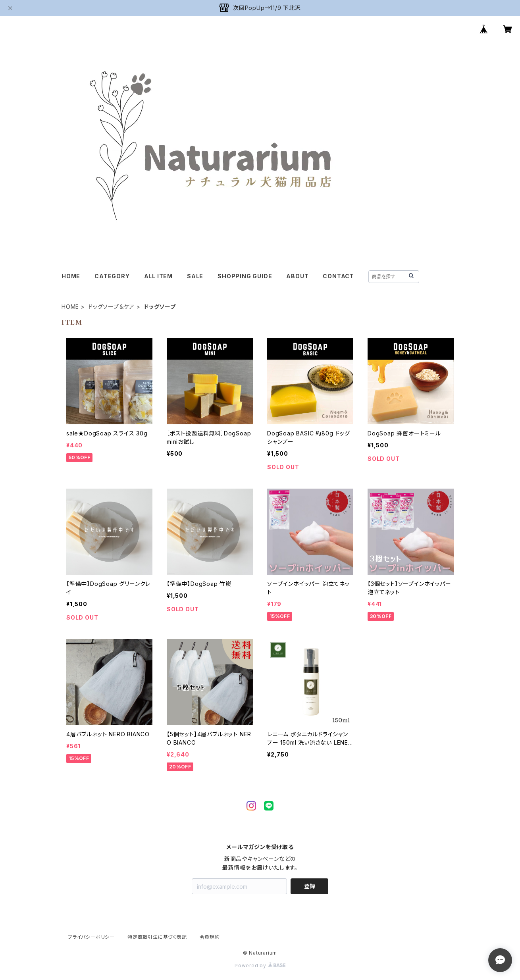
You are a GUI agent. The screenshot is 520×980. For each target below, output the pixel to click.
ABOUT (297, 276)
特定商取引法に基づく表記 (157, 937)
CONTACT (338, 276)
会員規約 (210, 937)
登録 (310, 886)
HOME (71, 276)
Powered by (260, 966)
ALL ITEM (158, 276)
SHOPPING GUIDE (245, 276)
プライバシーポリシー (91, 937)
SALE (195, 276)
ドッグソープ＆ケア (111, 307)
